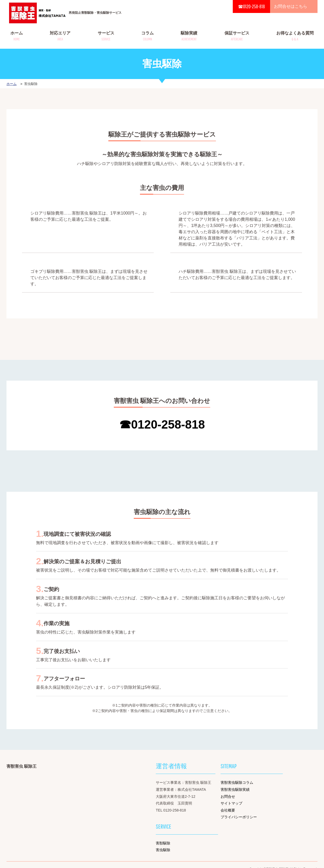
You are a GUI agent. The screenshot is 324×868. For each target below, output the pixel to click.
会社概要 (228, 810)
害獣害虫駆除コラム (237, 782)
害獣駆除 (163, 843)
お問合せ (228, 796)
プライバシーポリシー (239, 817)
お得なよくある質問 (295, 36)
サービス (106, 36)
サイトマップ (231, 803)
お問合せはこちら (291, 6)
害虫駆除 (163, 850)
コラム (147, 36)
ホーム (17, 36)
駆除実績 (189, 36)
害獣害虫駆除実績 (235, 789)
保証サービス (237, 36)
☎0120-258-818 (252, 6)
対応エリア (60, 36)
